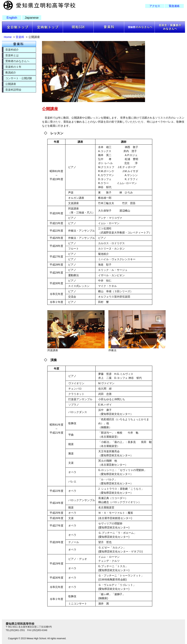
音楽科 (20, 37)
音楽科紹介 (12, 50)
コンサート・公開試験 (19, 78)
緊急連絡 (174, 6)
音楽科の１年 (13, 67)
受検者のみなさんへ (17, 61)
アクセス (155, 6)
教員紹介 (11, 72)
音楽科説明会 (13, 90)
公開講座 (11, 84)
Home (8, 37)
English (12, 18)
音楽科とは (12, 55)
